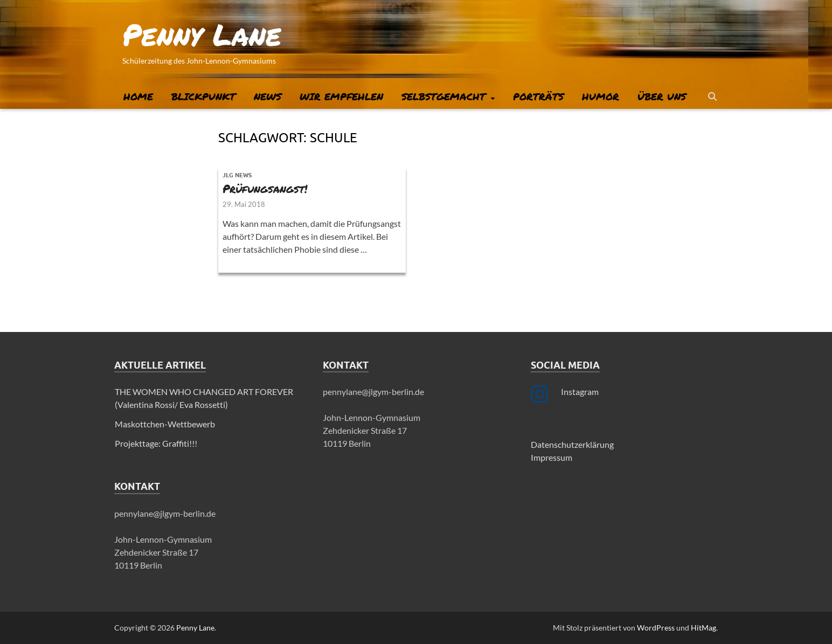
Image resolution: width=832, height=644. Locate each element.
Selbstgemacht (443, 96)
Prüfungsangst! (265, 189)
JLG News (237, 175)
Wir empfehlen (341, 96)
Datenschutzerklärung (572, 444)
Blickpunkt (203, 96)
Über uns (662, 96)
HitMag (703, 628)
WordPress (656, 628)
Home (138, 96)
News (268, 96)
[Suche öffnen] (712, 97)
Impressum (552, 457)
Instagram (580, 392)
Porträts (538, 96)
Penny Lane (202, 34)
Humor (601, 96)
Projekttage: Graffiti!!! (156, 443)
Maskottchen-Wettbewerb (165, 424)
